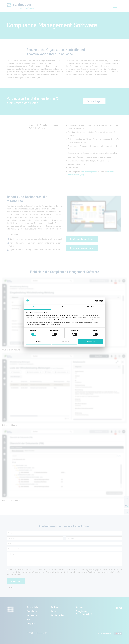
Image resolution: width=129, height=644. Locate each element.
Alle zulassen (91, 342)
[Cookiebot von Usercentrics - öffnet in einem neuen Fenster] (95, 301)
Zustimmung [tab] (37, 307)
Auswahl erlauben (64, 342)
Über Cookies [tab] (92, 307)
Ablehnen (38, 342)
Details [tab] (65, 307)
